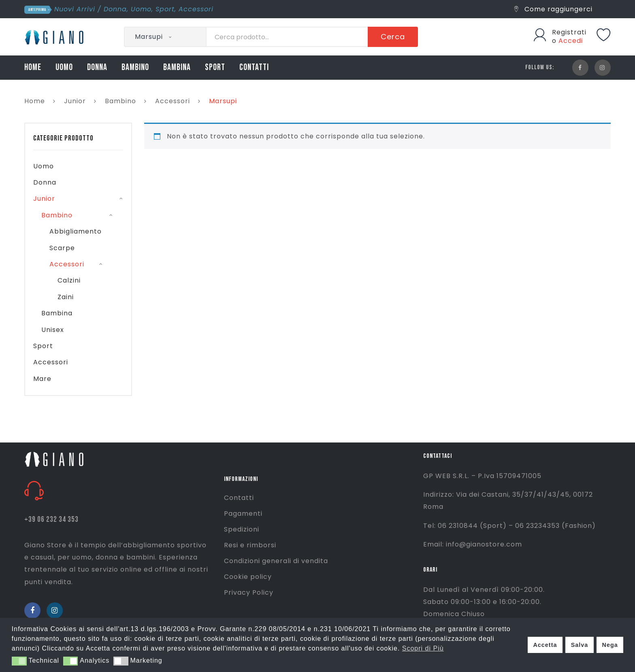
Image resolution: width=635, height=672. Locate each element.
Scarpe (62, 248)
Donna (115, 9)
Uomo (141, 9)
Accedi (571, 41)
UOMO (64, 67)
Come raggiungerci (553, 9)
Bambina (57, 313)
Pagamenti (243, 514)
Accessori (196, 9)
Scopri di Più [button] (423, 648)
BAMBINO (135, 67)
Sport (165, 9)
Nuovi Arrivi (75, 9)
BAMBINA (177, 67)
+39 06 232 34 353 (51, 520)
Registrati (569, 32)
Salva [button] (580, 645)
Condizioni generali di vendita (276, 561)
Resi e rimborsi (250, 545)
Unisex (53, 330)
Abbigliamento (76, 231)
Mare (42, 379)
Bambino (120, 101)
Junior (75, 101)
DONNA (97, 67)
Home (35, 101)
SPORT (215, 67)
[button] (19, 661)
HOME (33, 67)
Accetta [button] (545, 645)
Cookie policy (248, 577)
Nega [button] (610, 645)
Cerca (393, 37)
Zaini (66, 297)
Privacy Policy (249, 592)
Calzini (69, 280)
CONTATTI (254, 67)
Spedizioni (242, 529)
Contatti (239, 498)
